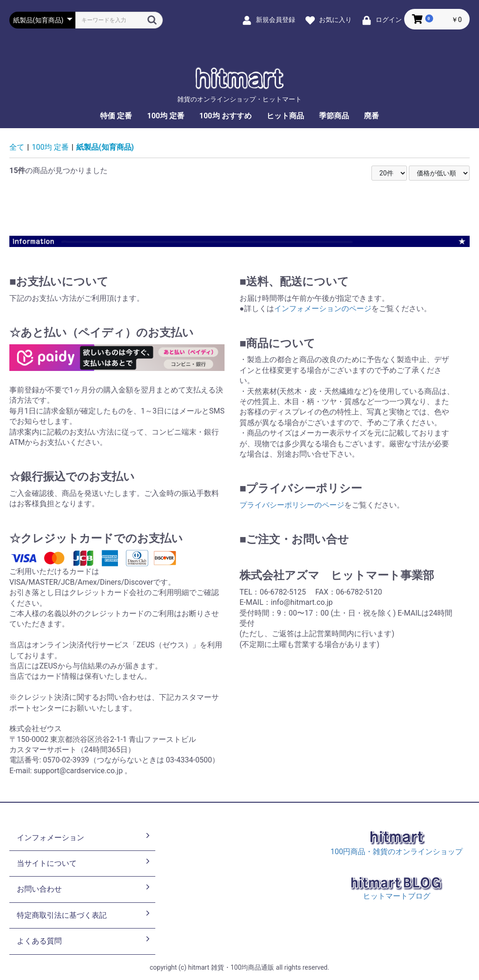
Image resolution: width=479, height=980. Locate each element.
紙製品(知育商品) (105, 147)
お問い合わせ (84, 888)
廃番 (371, 116)
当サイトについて (84, 863)
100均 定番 (166, 116)
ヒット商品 (285, 116)
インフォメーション (84, 837)
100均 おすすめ (225, 116)
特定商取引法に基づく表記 (84, 915)
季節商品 (334, 116)
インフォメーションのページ (323, 309)
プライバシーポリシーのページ (292, 505)
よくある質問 (84, 940)
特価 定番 (116, 116)
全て (17, 147)
